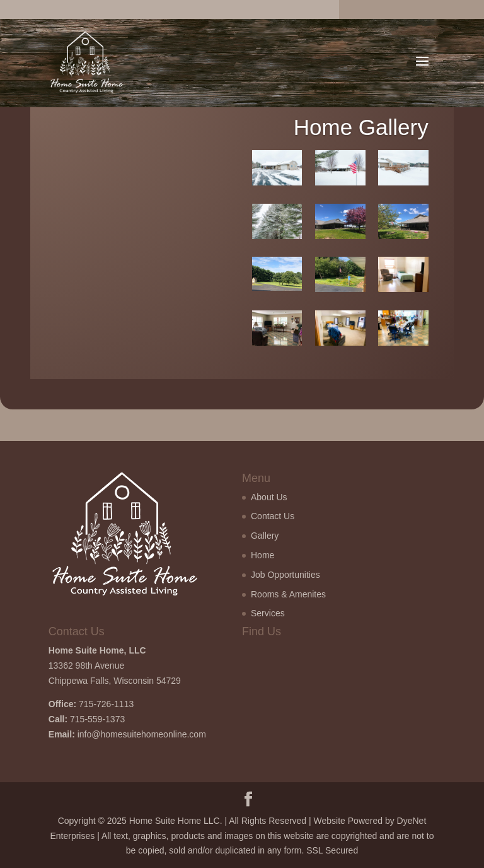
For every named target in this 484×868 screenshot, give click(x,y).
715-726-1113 (106, 704)
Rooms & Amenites (288, 594)
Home (262, 555)
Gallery (265, 536)
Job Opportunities (285, 575)
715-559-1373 (97, 719)
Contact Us (273, 516)
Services (268, 613)
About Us (269, 497)
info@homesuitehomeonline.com (142, 734)
